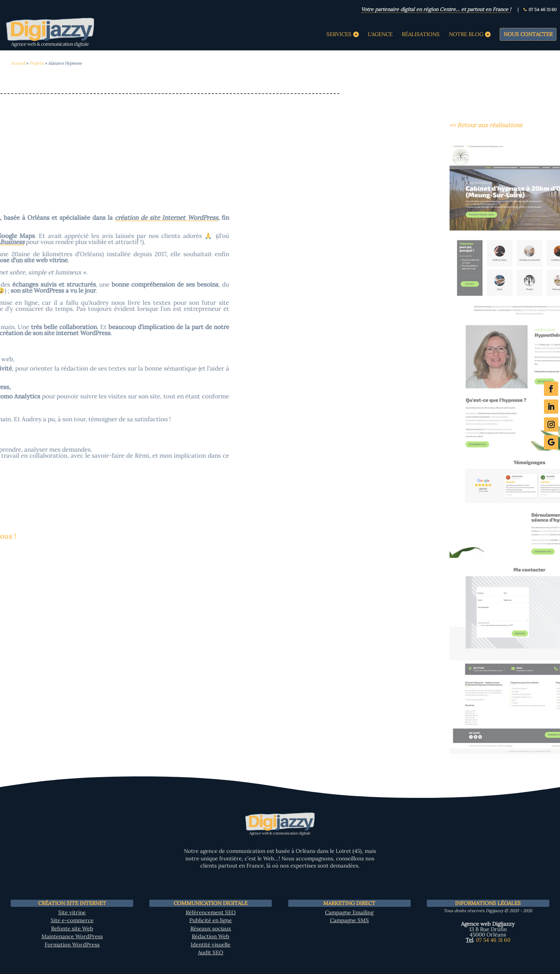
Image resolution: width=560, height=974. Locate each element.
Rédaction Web (211, 936)
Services (339, 35)
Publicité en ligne (211, 920)
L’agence (380, 35)
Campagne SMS (349, 920)
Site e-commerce (72, 920)
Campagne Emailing (349, 912)
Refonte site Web (72, 928)
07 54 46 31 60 (542, 10)
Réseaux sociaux (211, 928)
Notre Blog (466, 35)
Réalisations (421, 35)
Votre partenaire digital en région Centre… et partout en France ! (436, 10)
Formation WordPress (72, 945)
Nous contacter (528, 34)
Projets (36, 63)
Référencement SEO (211, 912)
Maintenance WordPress (72, 936)
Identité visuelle (211, 945)
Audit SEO (211, 952)
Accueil (18, 63)
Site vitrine (72, 912)
